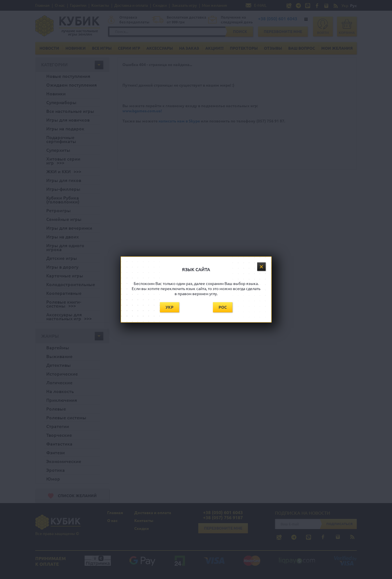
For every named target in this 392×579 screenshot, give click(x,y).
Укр (169, 307)
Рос (223, 307)
